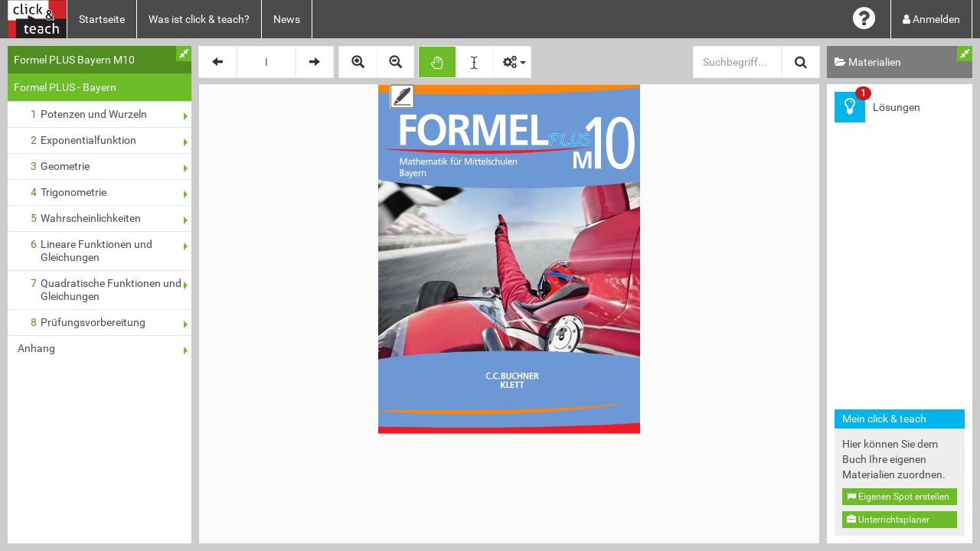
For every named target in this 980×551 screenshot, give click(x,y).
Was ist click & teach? (199, 19)
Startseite (102, 19)
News (287, 19)
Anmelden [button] (931, 19)
